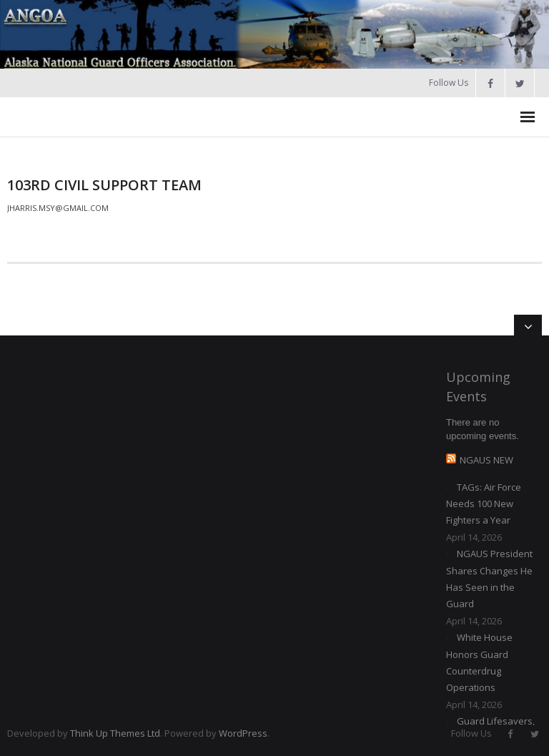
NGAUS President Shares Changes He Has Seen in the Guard (489, 579)
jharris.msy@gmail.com (58, 208)
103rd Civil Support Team (104, 185)
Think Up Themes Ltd (115, 733)
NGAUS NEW (486, 460)
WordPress (243, 733)
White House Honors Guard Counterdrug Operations (479, 662)
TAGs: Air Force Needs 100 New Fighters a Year (484, 504)
